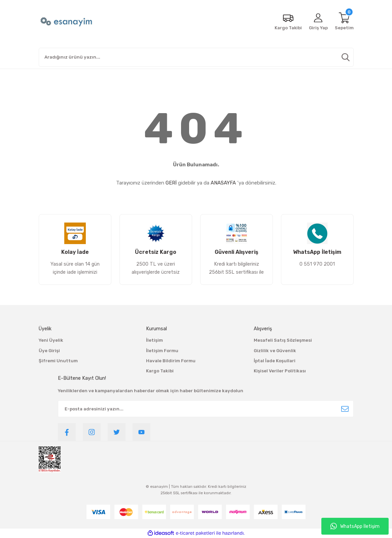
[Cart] (344, 22)
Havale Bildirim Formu (171, 361)
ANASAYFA (223, 183)
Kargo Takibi (160, 371)
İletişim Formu (162, 351)
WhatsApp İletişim (355, 526)
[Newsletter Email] (206, 409)
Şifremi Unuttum (58, 361)
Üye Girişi (49, 351)
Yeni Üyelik (51, 340)
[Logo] (67, 22)
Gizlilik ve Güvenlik (275, 351)
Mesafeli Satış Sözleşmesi (283, 340)
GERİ (171, 183)
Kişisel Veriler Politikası (280, 371)
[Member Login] (318, 22)
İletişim (154, 340)
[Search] (196, 57)
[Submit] (345, 409)
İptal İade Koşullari (275, 361)
